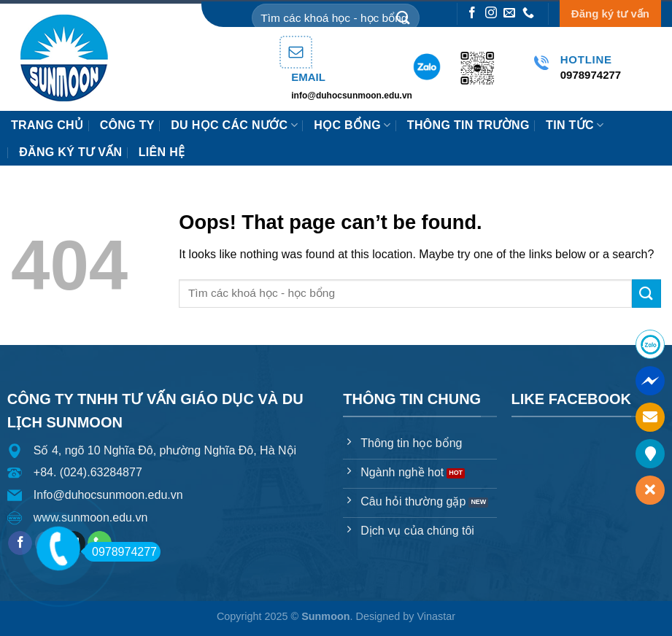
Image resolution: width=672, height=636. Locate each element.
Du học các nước (234, 125)
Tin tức (575, 125)
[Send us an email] (509, 13)
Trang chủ (47, 125)
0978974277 (120, 552)
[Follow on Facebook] (472, 13)
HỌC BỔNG (352, 125)
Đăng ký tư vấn (610, 13)
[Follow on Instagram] (491, 13)
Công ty (127, 125)
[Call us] (528, 13)
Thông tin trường (468, 125)
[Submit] (403, 18)
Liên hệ (162, 152)
